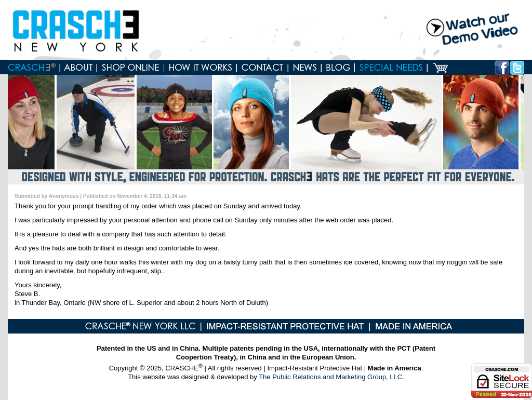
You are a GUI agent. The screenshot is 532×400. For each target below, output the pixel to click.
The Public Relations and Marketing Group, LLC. (331, 377)
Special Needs (391, 68)
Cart (440, 68)
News (305, 68)
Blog (338, 68)
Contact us (263, 68)
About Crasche (79, 68)
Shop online (131, 68)
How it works (201, 68)
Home (34, 68)
